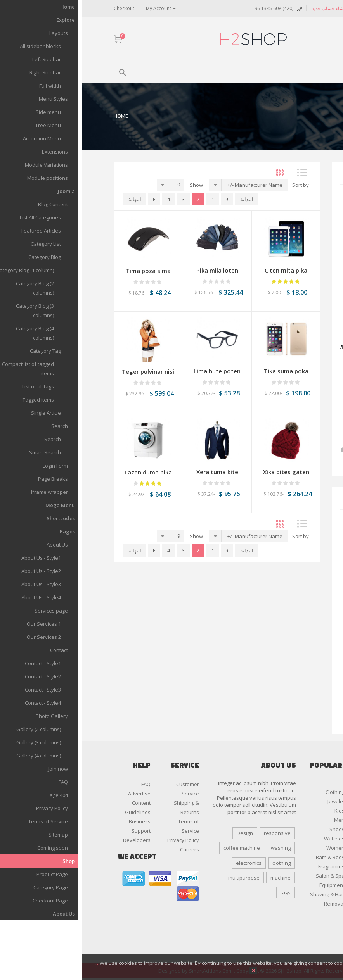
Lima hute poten (283, 691)
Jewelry (254, 801)
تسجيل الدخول (285, 8)
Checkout (42, 8)
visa (79, 879)
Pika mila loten (135, 270)
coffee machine (160, 848)
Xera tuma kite (135, 472)
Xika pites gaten (204, 472)
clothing (200, 863)
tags (204, 892)
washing (199, 848)
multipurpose (162, 878)
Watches (252, 839)
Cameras (301, 885)
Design (163, 833)
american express (52, 879)
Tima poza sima (66, 271)
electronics (167, 863)
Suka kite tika (287, 557)
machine (199, 878)
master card (106, 894)
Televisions (298, 932)
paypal (106, 879)
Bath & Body (248, 857)
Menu (292, 72)
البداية (165, 199)
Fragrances (249, 866)
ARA (307, 40)
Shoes (255, 829)
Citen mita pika (204, 270)
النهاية (53, 199)
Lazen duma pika (66, 472)
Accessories (297, 866)
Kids (258, 811)
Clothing (253, 792)
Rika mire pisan (285, 624)
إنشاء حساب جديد (247, 8)
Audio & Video (295, 876)
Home (39, 116)
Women (254, 848)
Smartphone (296, 913)
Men (257, 820)
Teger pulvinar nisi (66, 371)
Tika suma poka (204, 371)
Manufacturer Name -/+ (173, 185)
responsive (195, 833)
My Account (77, 8)
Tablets (302, 922)
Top (334, 136)
